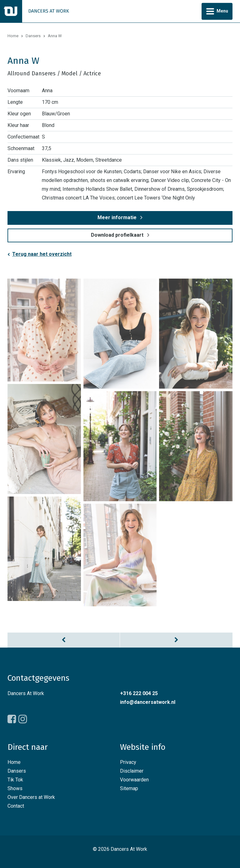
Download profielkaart (117, 235)
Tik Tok (15, 780)
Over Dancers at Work (31, 797)
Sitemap (129, 788)
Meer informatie (117, 217)
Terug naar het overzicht (42, 254)
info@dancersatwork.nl (148, 702)
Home (13, 36)
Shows (15, 788)
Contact (16, 806)
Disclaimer (132, 771)
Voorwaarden (134, 780)
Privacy (128, 762)
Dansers (33, 36)
